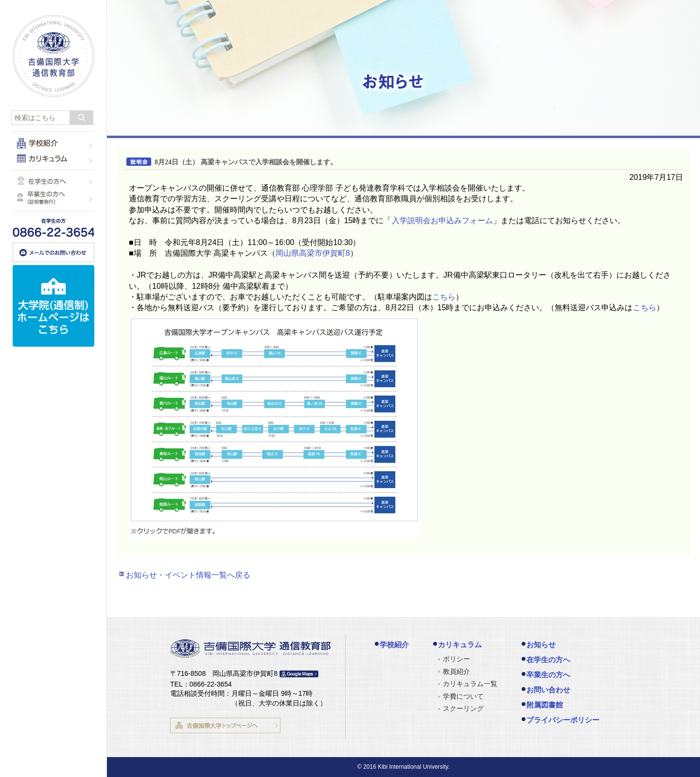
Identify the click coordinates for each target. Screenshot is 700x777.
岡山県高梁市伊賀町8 (313, 253)
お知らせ (541, 645)
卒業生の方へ (548, 675)
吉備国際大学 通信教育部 (53, 56)
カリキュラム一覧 (470, 684)
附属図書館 (545, 705)
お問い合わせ (548, 690)
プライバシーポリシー (563, 720)
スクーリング (463, 708)
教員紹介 (456, 671)
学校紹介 (394, 645)
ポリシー (456, 659)
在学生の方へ (548, 660)
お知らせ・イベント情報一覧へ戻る (188, 575)
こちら (444, 297)
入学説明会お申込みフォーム (442, 221)
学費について (463, 696)
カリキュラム (460, 645)
